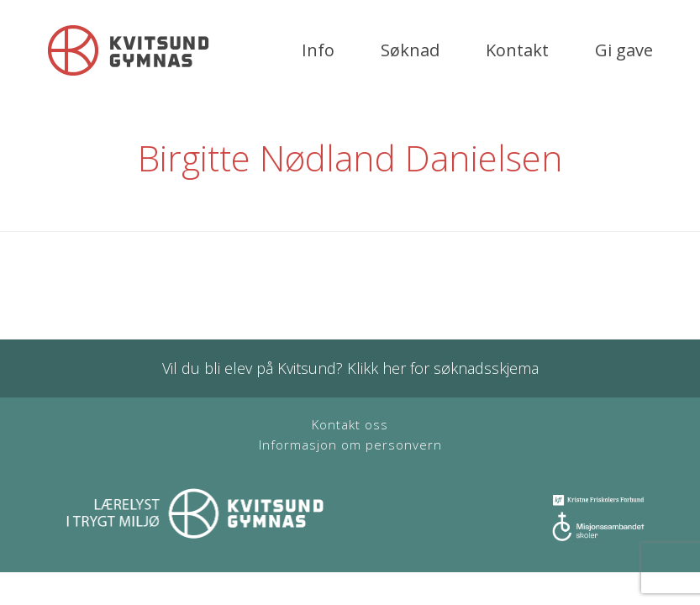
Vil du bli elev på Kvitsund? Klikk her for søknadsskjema (350, 368)
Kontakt (517, 50)
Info (318, 50)
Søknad (410, 50)
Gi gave (624, 50)
